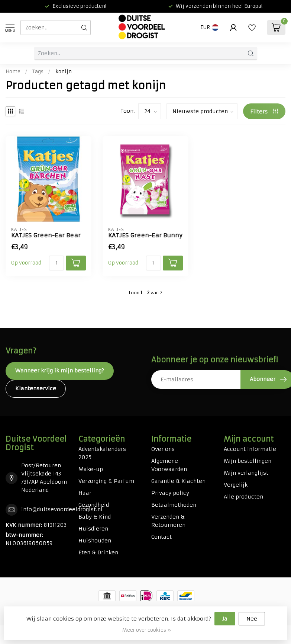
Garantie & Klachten (178, 481)
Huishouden (95, 541)
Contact (161, 537)
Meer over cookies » (147, 630)
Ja (225, 619)
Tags (38, 72)
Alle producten (243, 497)
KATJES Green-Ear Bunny (145, 236)
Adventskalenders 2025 (102, 453)
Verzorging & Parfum (106, 481)
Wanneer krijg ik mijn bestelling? (60, 371)
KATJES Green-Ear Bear (46, 236)
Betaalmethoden (174, 505)
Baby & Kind (95, 517)
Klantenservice (36, 388)
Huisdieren (93, 529)
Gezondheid (94, 505)
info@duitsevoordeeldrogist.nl (62, 509)
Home (13, 72)
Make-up (91, 469)
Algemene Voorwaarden (169, 465)
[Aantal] (56, 263)
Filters (264, 112)
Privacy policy (170, 493)
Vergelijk (236, 485)
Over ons (163, 449)
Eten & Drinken (98, 552)
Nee (252, 619)
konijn (64, 72)
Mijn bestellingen (248, 461)
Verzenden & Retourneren (168, 521)
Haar (85, 493)
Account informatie (250, 449)
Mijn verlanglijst (246, 473)
